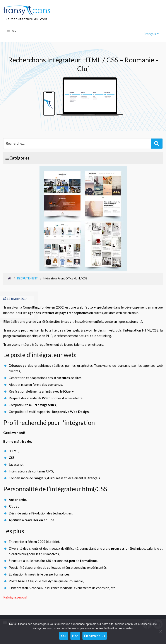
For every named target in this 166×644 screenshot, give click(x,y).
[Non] (161, 631)
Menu (14, 31)
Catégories (17, 158)
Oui (64, 636)
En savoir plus (95, 636)
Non (75, 636)
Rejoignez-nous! (15, 597)
